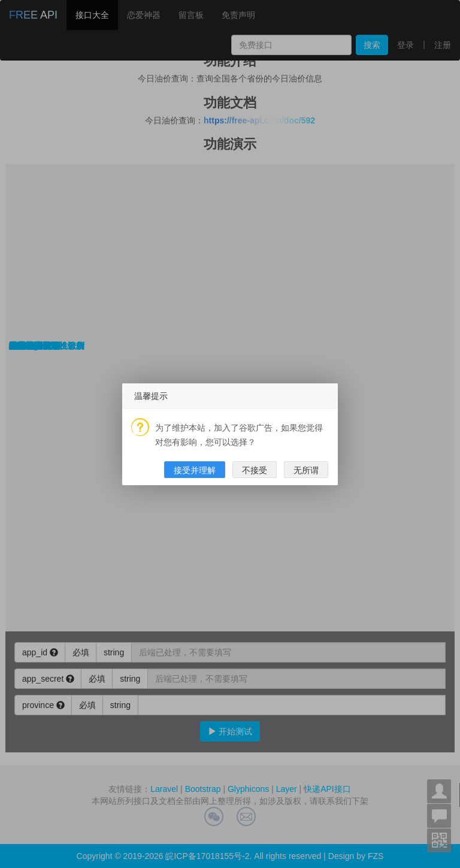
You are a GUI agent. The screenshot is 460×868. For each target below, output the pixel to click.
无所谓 (306, 470)
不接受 (255, 470)
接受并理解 (195, 470)
